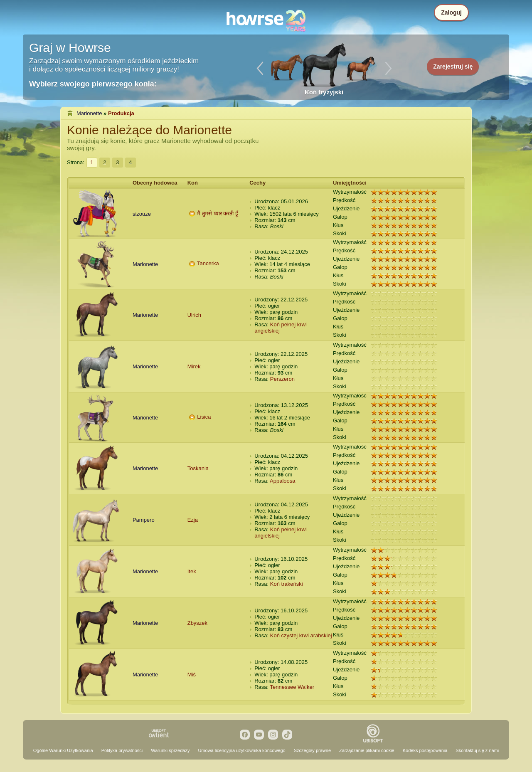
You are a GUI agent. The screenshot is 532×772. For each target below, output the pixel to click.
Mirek (194, 366)
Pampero (144, 520)
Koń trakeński (287, 584)
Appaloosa (282, 481)
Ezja (193, 520)
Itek (192, 571)
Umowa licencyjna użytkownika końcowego (241, 750)
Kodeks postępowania (425, 750)
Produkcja (121, 113)
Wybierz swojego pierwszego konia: (93, 84)
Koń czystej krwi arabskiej (301, 635)
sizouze (142, 214)
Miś (192, 675)
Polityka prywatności (122, 750)
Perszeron (282, 379)
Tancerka (208, 263)
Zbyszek (197, 623)
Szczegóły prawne (312, 750)
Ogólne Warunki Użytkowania (63, 750)
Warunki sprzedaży (170, 750)
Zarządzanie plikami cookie (367, 750)
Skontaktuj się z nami (477, 750)
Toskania (198, 468)
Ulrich (194, 315)
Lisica (204, 417)
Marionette (89, 113)
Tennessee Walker (292, 687)
